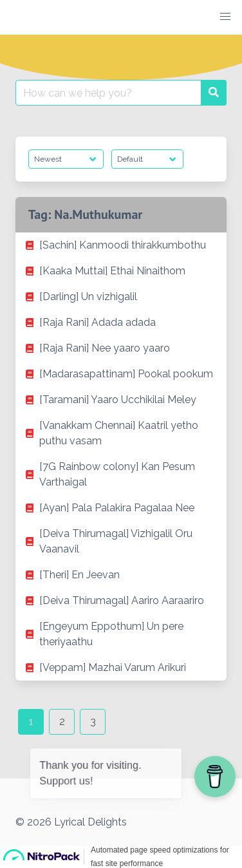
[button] (225, 17)
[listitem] (121, 245)
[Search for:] (108, 93)
